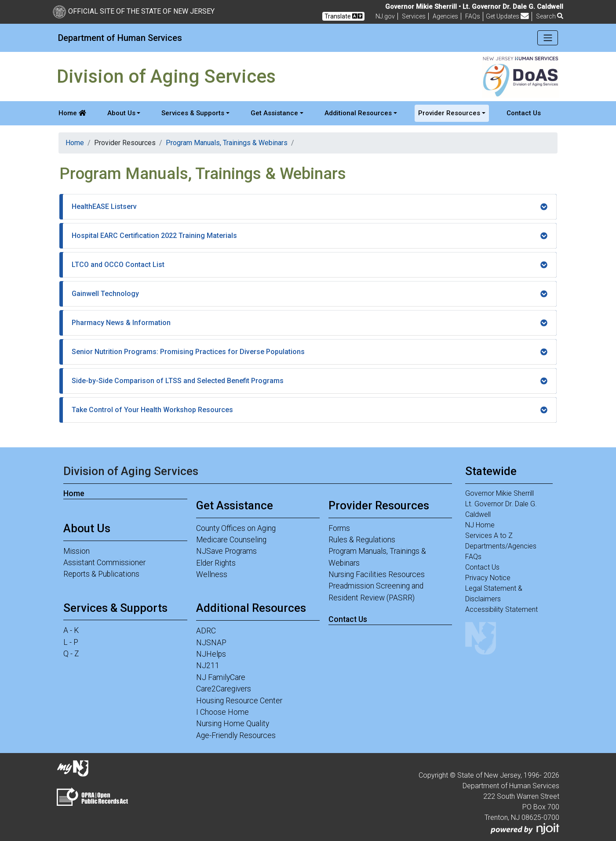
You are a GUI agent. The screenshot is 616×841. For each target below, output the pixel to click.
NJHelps (211, 654)
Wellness (212, 574)
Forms (339, 528)
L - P (71, 642)
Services (414, 16)
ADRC (206, 631)
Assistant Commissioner (104, 563)
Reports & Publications (101, 574)
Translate (343, 16)
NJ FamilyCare (221, 677)
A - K (71, 630)
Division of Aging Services (131, 471)
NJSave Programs (226, 551)
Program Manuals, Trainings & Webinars (227, 143)
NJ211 (208, 665)
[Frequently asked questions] (473, 16)
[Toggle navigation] (548, 38)
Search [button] (550, 16)
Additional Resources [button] (358, 113)
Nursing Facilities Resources (377, 574)
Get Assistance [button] (274, 113)
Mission (77, 551)
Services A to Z (489, 536)
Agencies (445, 16)
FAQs (473, 557)
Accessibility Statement (501, 609)
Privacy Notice (488, 578)
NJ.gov (385, 16)
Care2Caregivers (224, 689)
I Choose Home (222, 712)
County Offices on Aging (236, 528)
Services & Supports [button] (193, 113)
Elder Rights (216, 563)
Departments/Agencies (501, 546)
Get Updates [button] (507, 16)
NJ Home (480, 525)
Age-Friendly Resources (236, 735)
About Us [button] (121, 113)
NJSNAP (211, 643)
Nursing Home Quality (233, 724)
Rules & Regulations (362, 540)
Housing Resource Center (239, 701)
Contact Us (524, 113)
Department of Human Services (120, 38)
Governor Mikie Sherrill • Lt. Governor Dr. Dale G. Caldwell (474, 7)
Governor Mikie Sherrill (499, 493)
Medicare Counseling (231, 540)
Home (72, 113)
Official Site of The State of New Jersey (134, 11)
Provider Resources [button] (449, 113)
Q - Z (71, 654)
